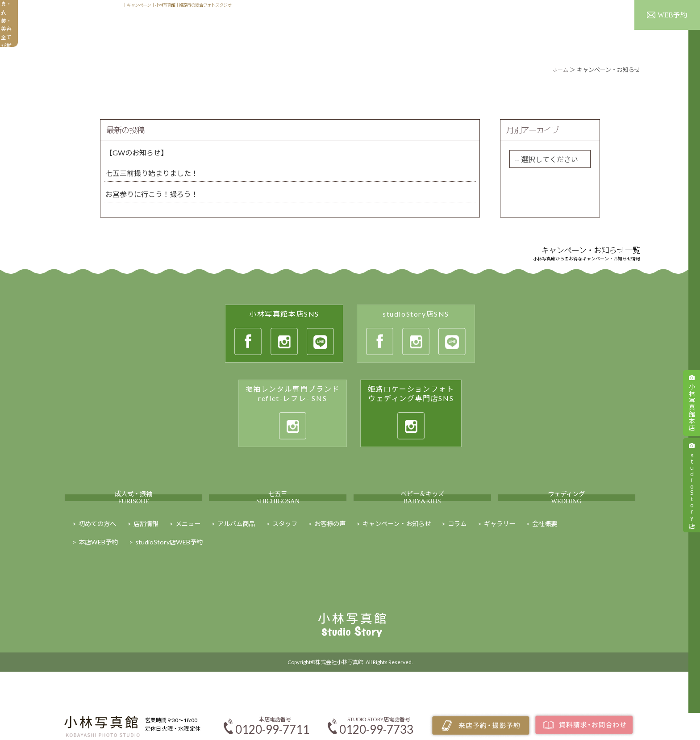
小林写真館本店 (692, 407)
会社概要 (589, 568)
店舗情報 (579, 8)
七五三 (278, 519)
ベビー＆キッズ (422, 519)
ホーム (560, 70)
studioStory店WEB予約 (177, 587)
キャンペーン (599, 29)
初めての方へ (314, 29)
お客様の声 (542, 29)
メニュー (373, 29)
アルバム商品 (430, 29)
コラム (494, 568)
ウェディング (566, 519)
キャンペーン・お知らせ (427, 568)
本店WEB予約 (101, 587)
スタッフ (611, 8)
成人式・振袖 (133, 519)
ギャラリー (487, 29)
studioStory (692, 489)
